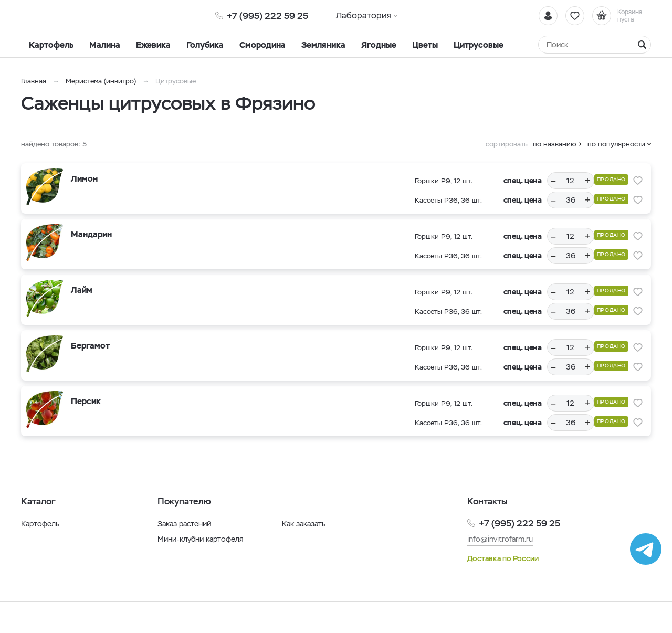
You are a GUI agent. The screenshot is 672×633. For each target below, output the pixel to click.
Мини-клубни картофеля (201, 539)
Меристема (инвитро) (102, 81)
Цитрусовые (479, 45)
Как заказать (304, 524)
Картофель (51, 45)
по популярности (616, 144)
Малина (105, 45)
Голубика (205, 45)
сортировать (507, 144)
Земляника (323, 45)
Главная (34, 81)
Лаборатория (364, 15)
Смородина (262, 45)
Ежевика (153, 45)
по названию (555, 144)
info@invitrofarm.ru (500, 539)
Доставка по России (503, 558)
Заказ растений (184, 524)
